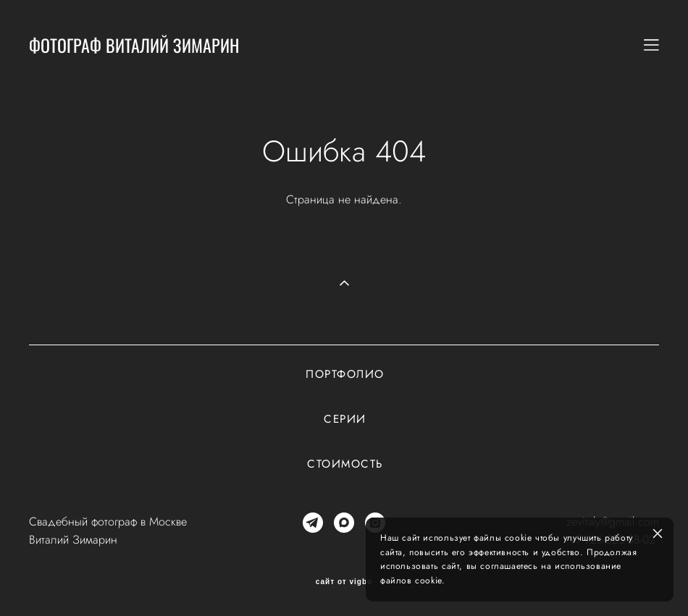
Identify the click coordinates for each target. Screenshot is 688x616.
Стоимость (345, 464)
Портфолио (345, 374)
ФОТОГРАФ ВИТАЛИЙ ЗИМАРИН (134, 45)
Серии (345, 419)
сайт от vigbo (344, 582)
